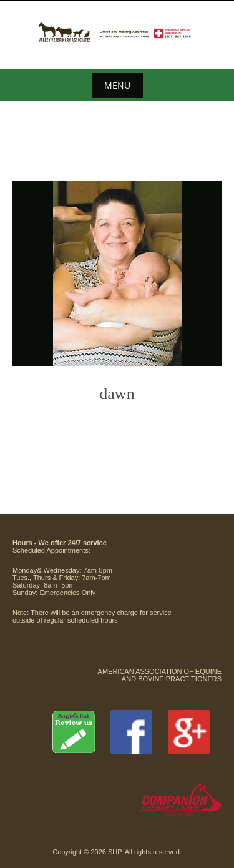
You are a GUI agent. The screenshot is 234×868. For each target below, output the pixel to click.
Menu (117, 85)
